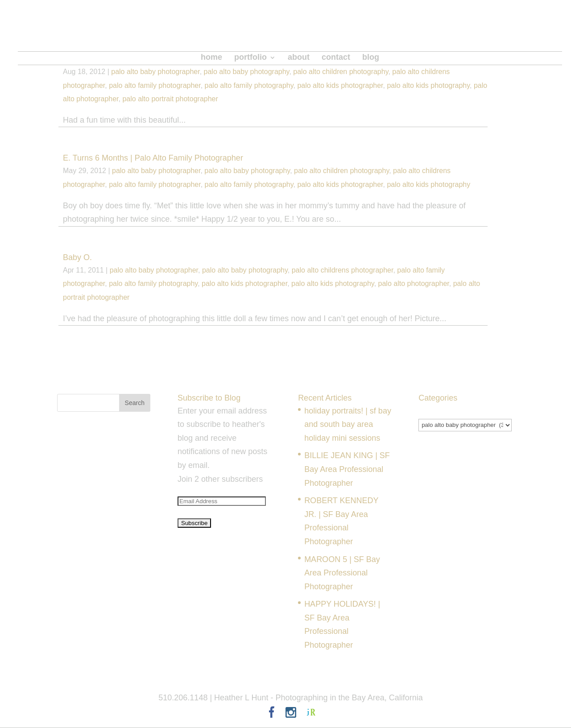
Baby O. (77, 257)
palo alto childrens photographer (343, 270)
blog (371, 58)
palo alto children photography (341, 72)
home (211, 58)
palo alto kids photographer (340, 85)
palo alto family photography (249, 85)
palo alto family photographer (155, 85)
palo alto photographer (414, 283)
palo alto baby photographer (155, 72)
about (299, 58)
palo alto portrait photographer (170, 99)
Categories (438, 411)
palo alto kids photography (428, 85)
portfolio (250, 58)
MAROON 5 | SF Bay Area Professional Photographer (342, 573)
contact (336, 58)
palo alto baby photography (247, 72)
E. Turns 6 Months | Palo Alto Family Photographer (153, 158)
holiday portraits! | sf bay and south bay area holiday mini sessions (348, 424)
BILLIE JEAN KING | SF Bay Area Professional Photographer (347, 469)
